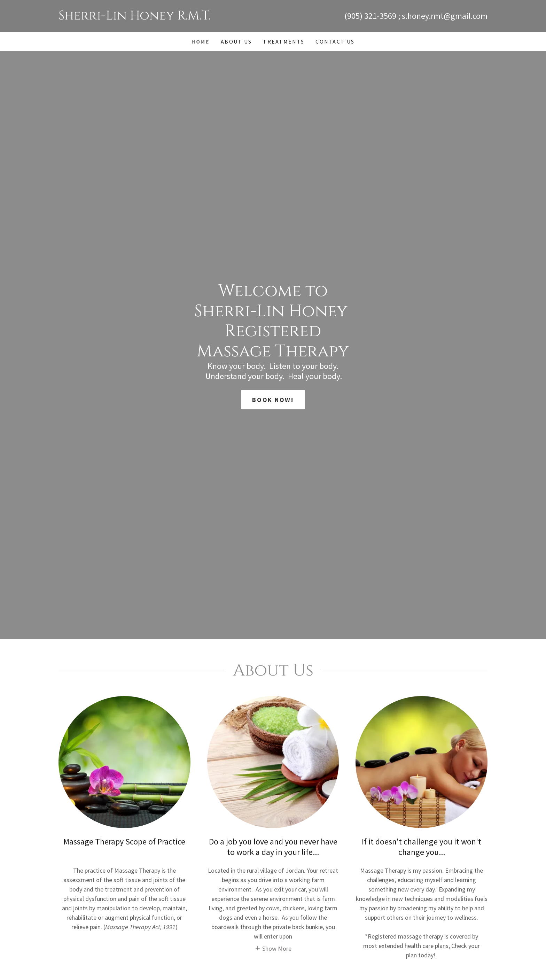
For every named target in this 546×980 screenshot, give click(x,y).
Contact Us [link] (335, 41)
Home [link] (201, 41)
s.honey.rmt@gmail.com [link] (445, 16)
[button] (273, 948)
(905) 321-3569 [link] (370, 16)
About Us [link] (236, 41)
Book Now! (273, 400)
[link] (166, 17)
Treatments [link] (284, 41)
